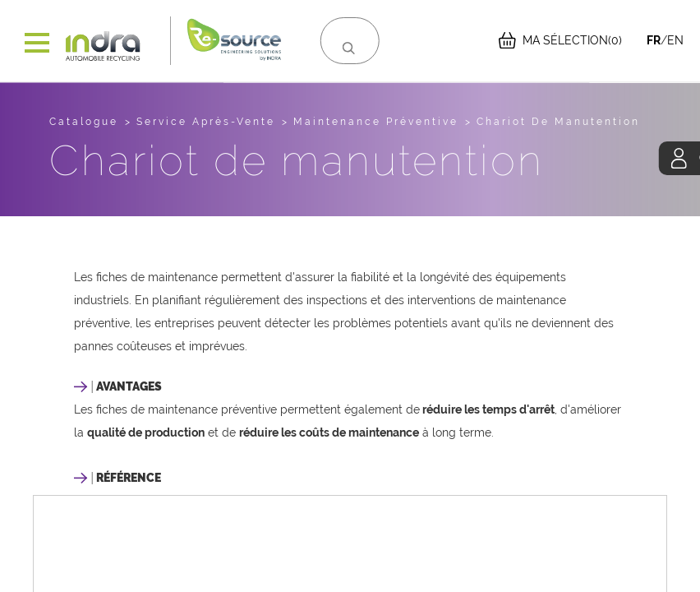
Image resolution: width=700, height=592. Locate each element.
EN (675, 40)
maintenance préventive (376, 122)
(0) (560, 40)
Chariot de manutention (558, 122)
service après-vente (206, 122)
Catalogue (84, 122)
